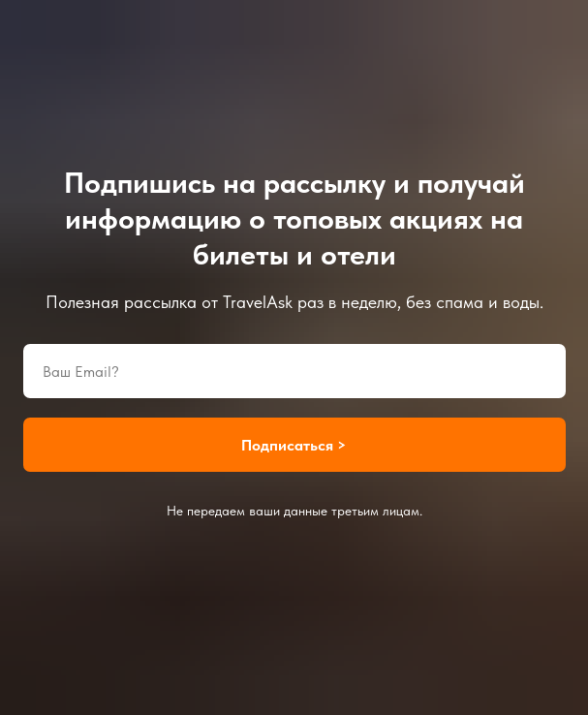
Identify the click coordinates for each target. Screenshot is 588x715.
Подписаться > (294, 445)
